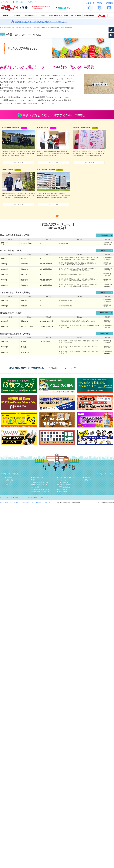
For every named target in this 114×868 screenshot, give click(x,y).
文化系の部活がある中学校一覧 (40, 492)
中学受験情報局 (63, 482)
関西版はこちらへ (65, 8)
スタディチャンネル (39, 478)
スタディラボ (44, 497)
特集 (34, 480)
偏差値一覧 (9, 485)
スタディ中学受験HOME (8, 28)
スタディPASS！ (64, 492)
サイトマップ (47, 502)
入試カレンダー (63, 480)
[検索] (84, 368)
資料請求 (87, 478)
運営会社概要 (4, 502)
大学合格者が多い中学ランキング (41, 482)
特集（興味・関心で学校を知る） (24, 28)
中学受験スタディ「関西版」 (106, 474)
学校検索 (9, 478)
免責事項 (38, 502)
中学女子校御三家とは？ (64, 489)
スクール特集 (35, 487)
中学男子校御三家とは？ (64, 487)
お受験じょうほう (20, 2)
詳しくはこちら (18, 162)
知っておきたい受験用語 (64, 485)
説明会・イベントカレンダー (67, 478)
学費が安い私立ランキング (39, 485)
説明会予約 (88, 480)
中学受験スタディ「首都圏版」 (10, 474)
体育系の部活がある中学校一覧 (40, 489)
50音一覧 (8, 482)
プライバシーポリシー (27, 502)
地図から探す (9, 480)
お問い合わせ (14, 502)
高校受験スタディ (33, 2)
